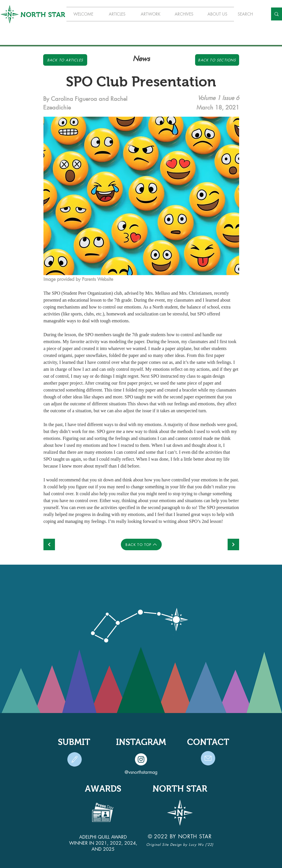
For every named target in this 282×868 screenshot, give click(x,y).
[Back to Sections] (217, 60)
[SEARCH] (248, 14)
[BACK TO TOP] (141, 544)
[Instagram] (141, 759)
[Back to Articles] (65, 60)
